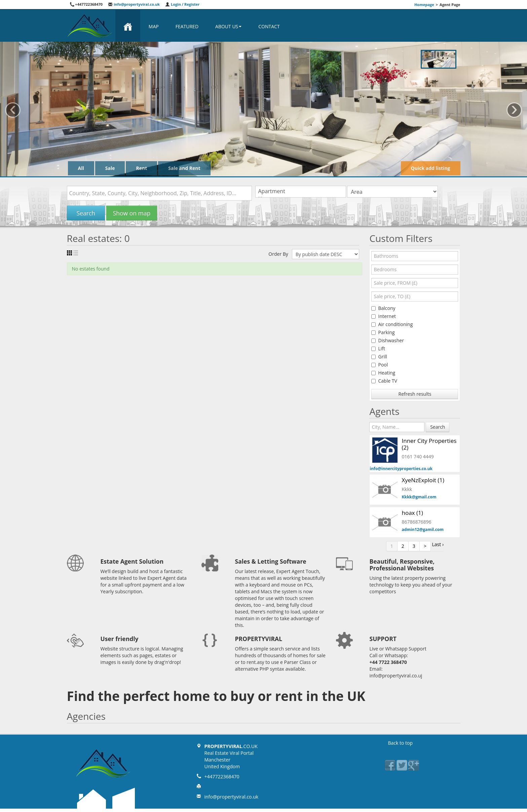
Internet (384, 316)
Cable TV (384, 381)
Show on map (132, 213)
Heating (383, 373)
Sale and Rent (184, 168)
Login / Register (182, 4)
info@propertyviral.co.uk (134, 4)
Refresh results (415, 394)
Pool (380, 365)
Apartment (301, 191)
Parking (383, 332)
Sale (110, 168)
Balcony (383, 308)
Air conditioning (392, 324)
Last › (438, 544)
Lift (378, 348)
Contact (269, 26)
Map (154, 26)
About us (228, 26)
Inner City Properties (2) (429, 444)
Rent (141, 168)
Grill (379, 357)
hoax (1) (412, 513)
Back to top (401, 743)
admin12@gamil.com (423, 529)
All (81, 168)
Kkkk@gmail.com (419, 497)
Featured (187, 26)
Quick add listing (431, 168)
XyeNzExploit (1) (423, 480)
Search (86, 213)
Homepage (424, 5)
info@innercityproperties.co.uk (401, 469)
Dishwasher (387, 340)
